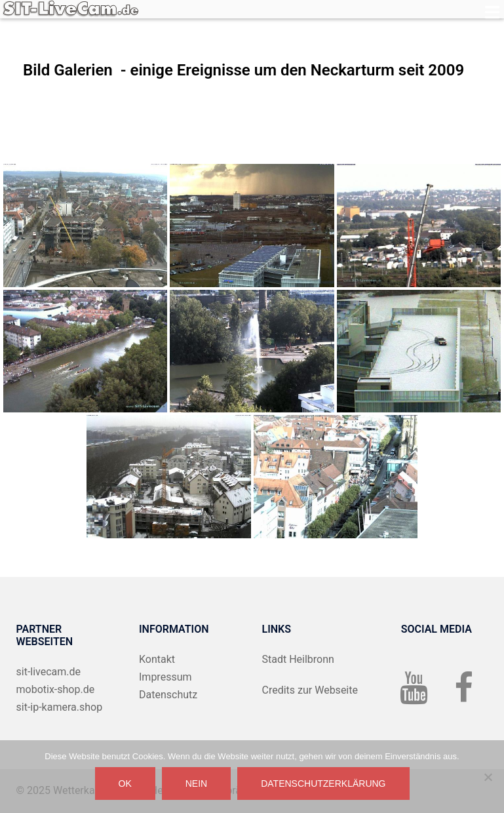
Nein (196, 783)
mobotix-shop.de (56, 689)
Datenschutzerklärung (323, 783)
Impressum (165, 677)
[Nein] (488, 777)
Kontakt (157, 659)
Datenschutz (168, 695)
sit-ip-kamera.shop (60, 707)
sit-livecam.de (49, 672)
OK (125, 783)
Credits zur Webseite (310, 690)
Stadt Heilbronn (298, 659)
